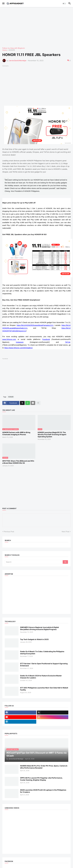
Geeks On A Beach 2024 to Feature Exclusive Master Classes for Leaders (41, 677)
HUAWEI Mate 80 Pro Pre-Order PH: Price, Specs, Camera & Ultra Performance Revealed (44, 767)
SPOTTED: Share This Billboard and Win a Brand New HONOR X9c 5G (18, 462)
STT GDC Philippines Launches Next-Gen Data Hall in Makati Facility (44, 689)
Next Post (66, 532)
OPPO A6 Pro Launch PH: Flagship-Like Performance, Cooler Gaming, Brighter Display (41, 779)
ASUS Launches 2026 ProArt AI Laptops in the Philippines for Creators (43, 791)
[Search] (34, 562)
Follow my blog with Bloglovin (14, 48)
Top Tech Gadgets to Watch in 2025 (34, 639)
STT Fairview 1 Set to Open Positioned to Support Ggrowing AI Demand (44, 665)
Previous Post (9, 532)
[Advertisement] (36, 27)
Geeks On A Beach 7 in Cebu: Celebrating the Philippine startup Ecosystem (42, 652)
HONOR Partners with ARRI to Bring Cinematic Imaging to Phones (16, 433)
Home (5, 50)
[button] (3, 4)
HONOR (12, 50)
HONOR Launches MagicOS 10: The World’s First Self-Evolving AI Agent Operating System (52, 434)
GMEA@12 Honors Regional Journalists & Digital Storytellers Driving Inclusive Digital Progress (39, 628)
